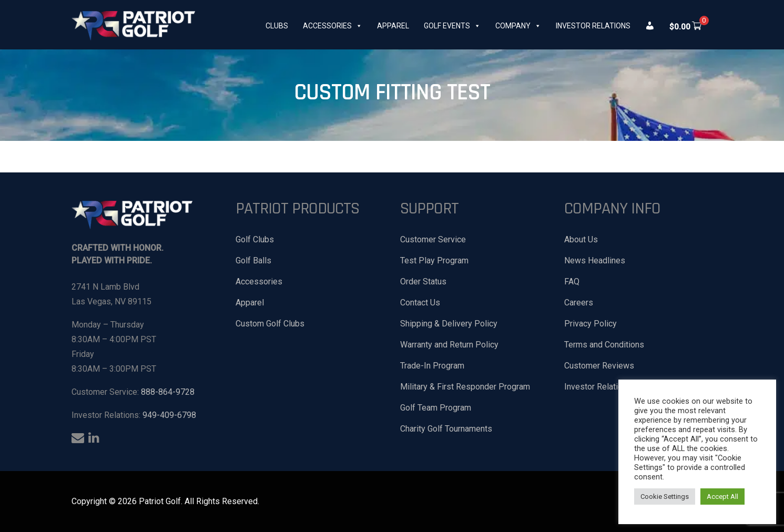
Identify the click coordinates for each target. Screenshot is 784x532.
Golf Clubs (255, 239)
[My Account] (651, 26)
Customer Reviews (599, 366)
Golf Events (452, 26)
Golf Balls (253, 260)
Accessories (333, 26)
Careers (579, 303)
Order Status (423, 282)
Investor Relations (593, 26)
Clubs (277, 26)
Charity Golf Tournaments (446, 429)
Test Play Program (434, 260)
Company (518, 26)
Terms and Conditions (604, 345)
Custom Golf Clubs (270, 324)
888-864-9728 (168, 392)
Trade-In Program (432, 366)
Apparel (393, 26)
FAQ (572, 282)
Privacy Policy (590, 324)
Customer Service (433, 239)
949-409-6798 (169, 415)
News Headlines (595, 260)
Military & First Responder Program (465, 387)
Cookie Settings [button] (665, 497)
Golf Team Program (436, 408)
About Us (581, 239)
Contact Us (420, 303)
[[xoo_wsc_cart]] (686, 26)
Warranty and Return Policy (449, 345)
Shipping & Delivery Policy (449, 324)
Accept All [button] (722, 497)
